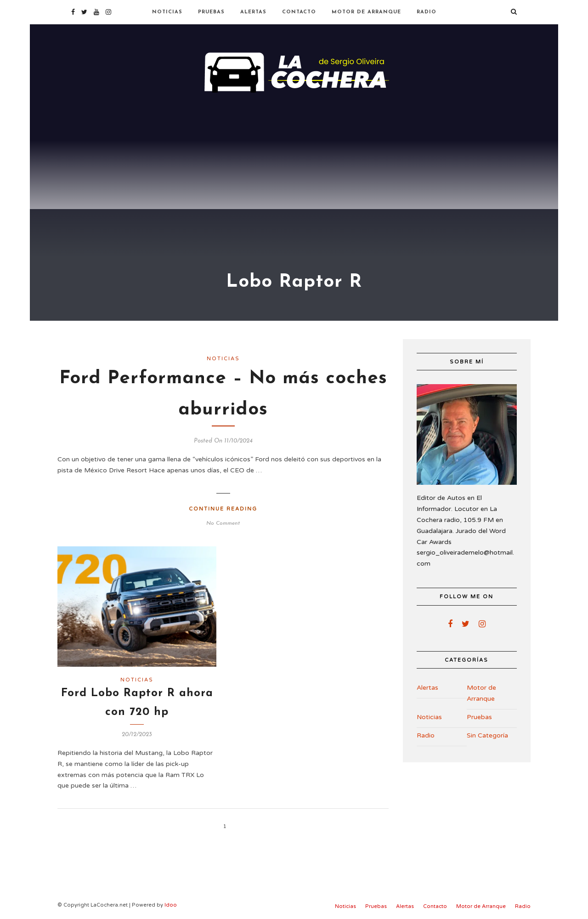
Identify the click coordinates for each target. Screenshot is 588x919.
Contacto (299, 12)
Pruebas (211, 12)
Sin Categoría (487, 735)
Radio (427, 12)
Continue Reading (223, 509)
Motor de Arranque (366, 12)
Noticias (167, 12)
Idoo (171, 905)
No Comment (223, 523)
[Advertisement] (294, 165)
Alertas (253, 12)
